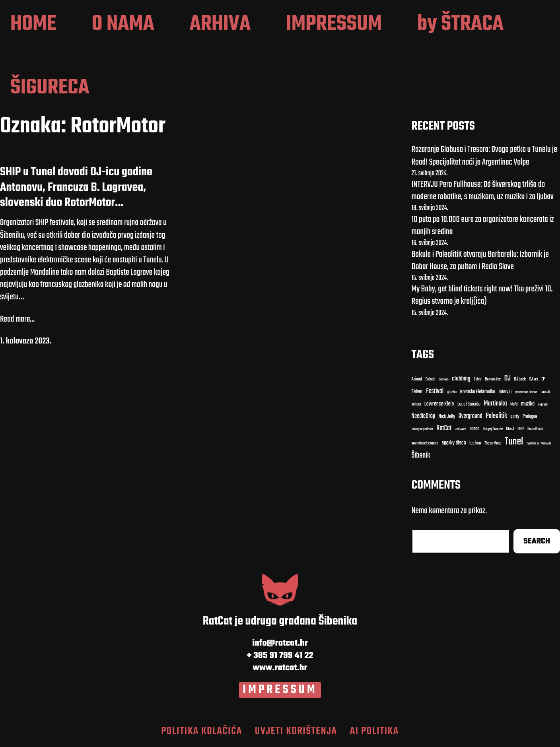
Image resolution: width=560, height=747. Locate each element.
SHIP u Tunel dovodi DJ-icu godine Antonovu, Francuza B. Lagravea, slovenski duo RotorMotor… (76, 187)
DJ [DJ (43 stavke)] (507, 379)
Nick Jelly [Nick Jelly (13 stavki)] (447, 417)
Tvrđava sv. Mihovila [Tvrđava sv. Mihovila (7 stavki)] (539, 444)
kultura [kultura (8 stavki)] (416, 405)
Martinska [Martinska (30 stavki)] (495, 404)
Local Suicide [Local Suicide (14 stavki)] (469, 404)
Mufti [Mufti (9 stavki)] (514, 405)
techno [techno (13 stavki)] (475, 443)
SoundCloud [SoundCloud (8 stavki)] (535, 429)
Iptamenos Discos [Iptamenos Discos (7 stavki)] (526, 392)
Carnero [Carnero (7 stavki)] (444, 380)
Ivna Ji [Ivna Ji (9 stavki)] (545, 392)
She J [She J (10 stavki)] (510, 429)
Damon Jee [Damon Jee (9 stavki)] (493, 380)
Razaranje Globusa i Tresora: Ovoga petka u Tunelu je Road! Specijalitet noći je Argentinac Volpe (484, 156)
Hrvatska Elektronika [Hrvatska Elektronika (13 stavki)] (478, 392)
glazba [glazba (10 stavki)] (452, 392)
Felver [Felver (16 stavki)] (417, 392)
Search (537, 541)
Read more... (17, 319)
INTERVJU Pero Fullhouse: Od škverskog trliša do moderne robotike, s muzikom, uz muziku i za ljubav (483, 191)
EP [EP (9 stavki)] (543, 380)
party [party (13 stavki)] (515, 417)
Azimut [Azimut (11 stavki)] (417, 379)
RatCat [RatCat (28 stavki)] (444, 428)
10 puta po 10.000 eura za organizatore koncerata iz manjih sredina (483, 226)
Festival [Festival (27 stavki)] (435, 391)
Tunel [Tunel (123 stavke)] (514, 442)
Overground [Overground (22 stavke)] (471, 416)
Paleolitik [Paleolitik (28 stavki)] (496, 416)
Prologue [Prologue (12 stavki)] (530, 417)
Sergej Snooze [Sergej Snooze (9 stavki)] (493, 429)
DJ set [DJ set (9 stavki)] (534, 380)
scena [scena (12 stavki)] (475, 429)
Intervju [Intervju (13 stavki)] (505, 392)
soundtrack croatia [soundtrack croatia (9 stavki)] (425, 444)
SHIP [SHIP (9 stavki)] (521, 429)
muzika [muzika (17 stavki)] (528, 404)
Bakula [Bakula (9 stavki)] (431, 380)
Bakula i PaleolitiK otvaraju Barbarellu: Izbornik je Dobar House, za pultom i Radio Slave (480, 261)
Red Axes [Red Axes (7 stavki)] (461, 429)
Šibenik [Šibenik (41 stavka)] (421, 456)
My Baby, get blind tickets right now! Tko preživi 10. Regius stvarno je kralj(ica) (482, 295)
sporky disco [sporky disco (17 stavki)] (454, 443)
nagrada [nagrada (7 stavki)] (543, 405)
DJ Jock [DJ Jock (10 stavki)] (520, 379)
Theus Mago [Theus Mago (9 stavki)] (493, 444)
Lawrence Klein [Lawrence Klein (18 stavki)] (439, 404)
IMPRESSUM (280, 690)
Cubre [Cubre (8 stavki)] (477, 379)
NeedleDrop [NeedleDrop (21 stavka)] (424, 416)
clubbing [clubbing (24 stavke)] (461, 379)
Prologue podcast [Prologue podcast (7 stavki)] (423, 429)
